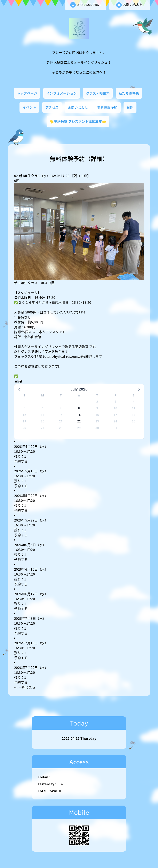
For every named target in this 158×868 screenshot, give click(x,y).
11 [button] (134, 408)
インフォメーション (62, 93)
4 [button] (134, 402)
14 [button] (61, 415)
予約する (21, 461)
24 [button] (115, 421)
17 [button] (115, 415)
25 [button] (134, 421)
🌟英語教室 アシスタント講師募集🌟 (78, 121)
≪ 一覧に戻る (25, 687)
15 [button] (79, 415)
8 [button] (79, 408)
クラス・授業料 (98, 93)
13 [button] (43, 415)
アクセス (52, 107)
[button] (19, 389)
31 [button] (115, 428)
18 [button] (134, 415)
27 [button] (43, 428)
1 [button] (79, 402)
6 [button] (42, 408)
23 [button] (97, 421)
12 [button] (24, 415)
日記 (130, 107)
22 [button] (79, 421)
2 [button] (97, 402)
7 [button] (61, 408)
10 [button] (115, 408)
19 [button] (24, 421)
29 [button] (79, 428)
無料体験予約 (107, 107)
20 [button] (43, 421)
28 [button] (61, 428)
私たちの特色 (129, 93)
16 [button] (97, 415)
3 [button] (115, 402)
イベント (29, 107)
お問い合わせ (130, 5)
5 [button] (24, 408)
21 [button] (61, 421)
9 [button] (97, 408)
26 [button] (24, 428)
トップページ (27, 93)
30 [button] (97, 428)
